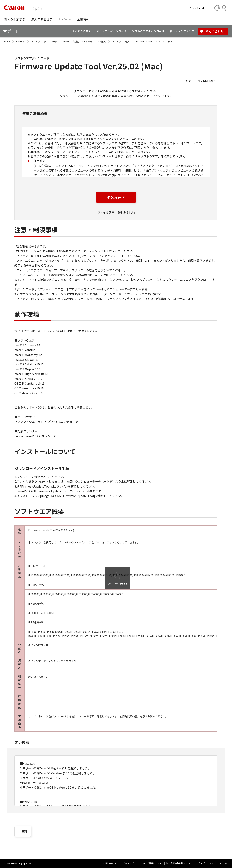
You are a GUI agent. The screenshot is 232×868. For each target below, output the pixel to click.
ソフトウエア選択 (121, 41)
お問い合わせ (110, 863)
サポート (20, 41)
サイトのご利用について (150, 863)
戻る (25, 831)
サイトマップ (127, 863)
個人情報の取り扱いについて (180, 863)
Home (7, 41)
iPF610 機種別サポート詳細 (78, 41)
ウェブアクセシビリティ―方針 (213, 863)
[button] (14, 19)
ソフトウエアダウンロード (44, 41)
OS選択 (102, 41)
